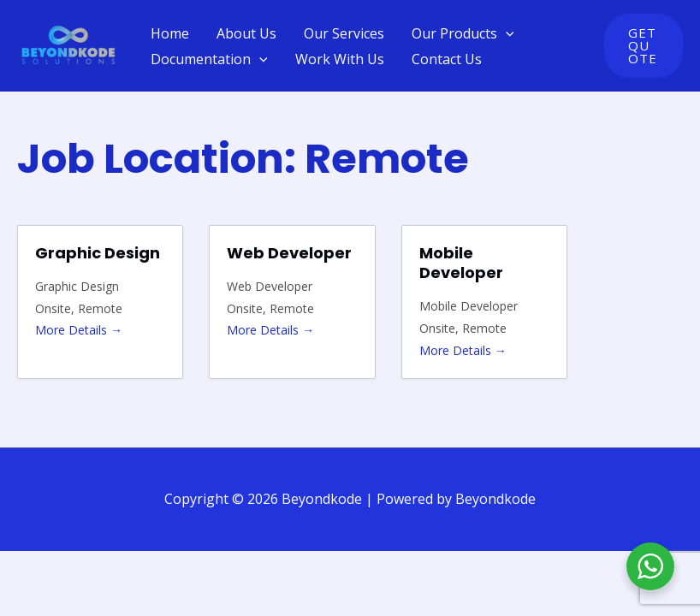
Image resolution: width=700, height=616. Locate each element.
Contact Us (447, 59)
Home (170, 33)
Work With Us (340, 59)
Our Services (344, 33)
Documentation (209, 59)
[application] (506, 33)
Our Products (463, 33)
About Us (246, 33)
